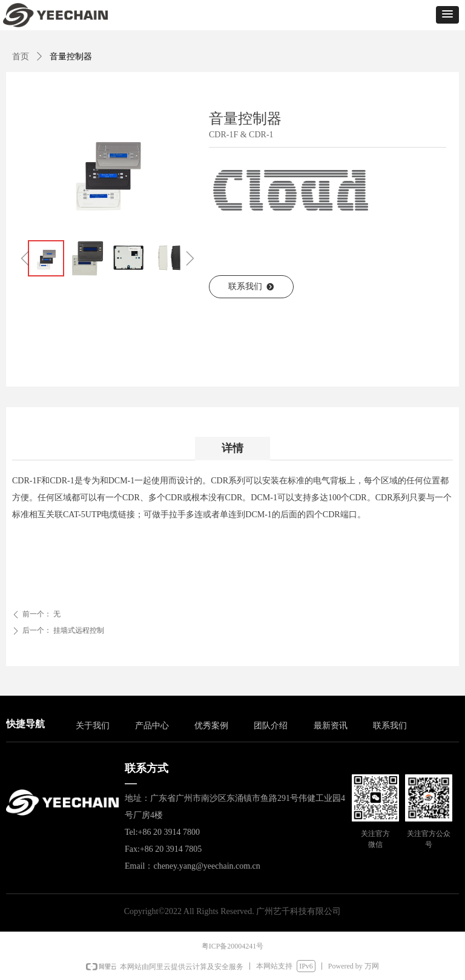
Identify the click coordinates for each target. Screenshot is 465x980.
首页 (21, 57)
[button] (447, 15)
